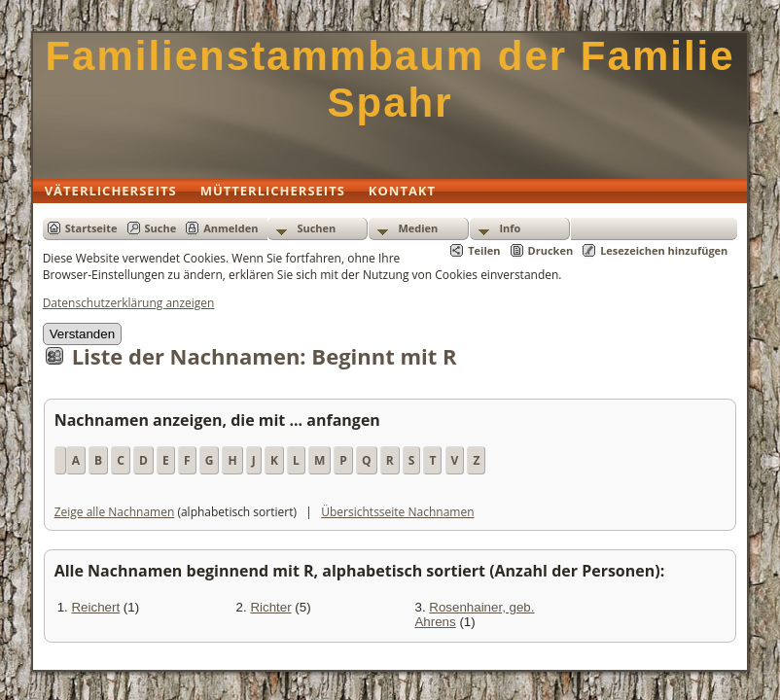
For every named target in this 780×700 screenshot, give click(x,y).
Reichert (95, 607)
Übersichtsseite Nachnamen (397, 512)
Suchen (316, 228)
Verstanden (82, 334)
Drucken (551, 250)
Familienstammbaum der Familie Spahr (390, 79)
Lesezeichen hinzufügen (664, 250)
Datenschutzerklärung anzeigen (129, 303)
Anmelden (230, 228)
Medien (418, 228)
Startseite (91, 228)
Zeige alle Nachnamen (115, 512)
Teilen (484, 250)
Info (510, 228)
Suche (161, 228)
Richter (270, 607)
